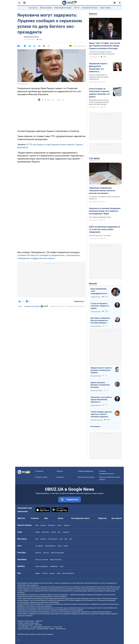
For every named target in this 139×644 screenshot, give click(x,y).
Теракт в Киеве (105, 8)
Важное (93, 14)
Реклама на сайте (41, 477)
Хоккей (53, 532)
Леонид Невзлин (96, 326)
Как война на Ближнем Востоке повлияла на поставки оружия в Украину (100, 321)
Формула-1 (66, 532)
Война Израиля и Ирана (63, 8)
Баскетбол (46, 532)
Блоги (87, 518)
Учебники (43, 539)
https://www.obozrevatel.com (89, 583)
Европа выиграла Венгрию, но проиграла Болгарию (100, 385)
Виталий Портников (97, 420)
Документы (60, 477)
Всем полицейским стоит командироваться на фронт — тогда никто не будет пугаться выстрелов (99, 291)
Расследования (78, 518)
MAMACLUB (54, 566)
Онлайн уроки (53, 539)
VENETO (77, 8)
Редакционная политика (32, 306)
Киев (37, 525)
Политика (35, 518)
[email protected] (42, 629)
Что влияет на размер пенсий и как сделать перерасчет (105, 198)
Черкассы (67, 525)
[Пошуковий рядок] (120, 3)
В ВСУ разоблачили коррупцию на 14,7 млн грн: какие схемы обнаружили (105, 229)
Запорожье (52, 525)
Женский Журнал (68, 573)
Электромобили (50, 546)
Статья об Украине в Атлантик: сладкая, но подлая (100, 306)
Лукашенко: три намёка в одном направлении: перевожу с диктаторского (101, 400)
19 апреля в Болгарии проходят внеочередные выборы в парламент (102, 53)
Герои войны (33, 8)
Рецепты (38, 553)
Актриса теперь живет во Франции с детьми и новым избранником (99, 77)
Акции (60, 546)
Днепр (59, 525)
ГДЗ (37, 539)
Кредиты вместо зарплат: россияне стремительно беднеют (101, 370)
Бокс (59, 532)
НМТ (71, 539)
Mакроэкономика (56, 560)
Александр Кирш (96, 312)
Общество (102, 518)
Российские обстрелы (90, 8)
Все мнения (95, 426)
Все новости (117, 518)
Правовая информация (85, 471)
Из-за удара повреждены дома (100, 217)
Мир (46, 518)
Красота (52, 573)
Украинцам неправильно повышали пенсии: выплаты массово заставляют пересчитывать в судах (102, 191)
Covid (62, 566)
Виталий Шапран (96, 376)
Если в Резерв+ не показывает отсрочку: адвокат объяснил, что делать (99, 93)
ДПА (61, 539)
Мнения (93, 284)
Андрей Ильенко (96, 297)
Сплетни (45, 573)
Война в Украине (46, 8)
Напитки (46, 553)
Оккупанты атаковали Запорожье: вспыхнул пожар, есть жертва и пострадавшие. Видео (105, 211)
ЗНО (66, 539)
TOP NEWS (94, 159)
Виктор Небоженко (96, 391)
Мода (59, 573)
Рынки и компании (42, 560)
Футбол (38, 532)
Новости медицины (42, 566)
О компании (39, 471)
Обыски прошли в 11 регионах (100, 235)
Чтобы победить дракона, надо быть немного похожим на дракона (101, 414)
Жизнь (61, 518)
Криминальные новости (31, 37)
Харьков (43, 525)
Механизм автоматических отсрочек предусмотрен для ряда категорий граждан (99, 102)
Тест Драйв (39, 546)
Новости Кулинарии (57, 553)
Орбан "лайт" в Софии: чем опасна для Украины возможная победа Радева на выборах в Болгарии (105, 46)
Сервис (66, 546)
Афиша (38, 573)
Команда (60, 471)
